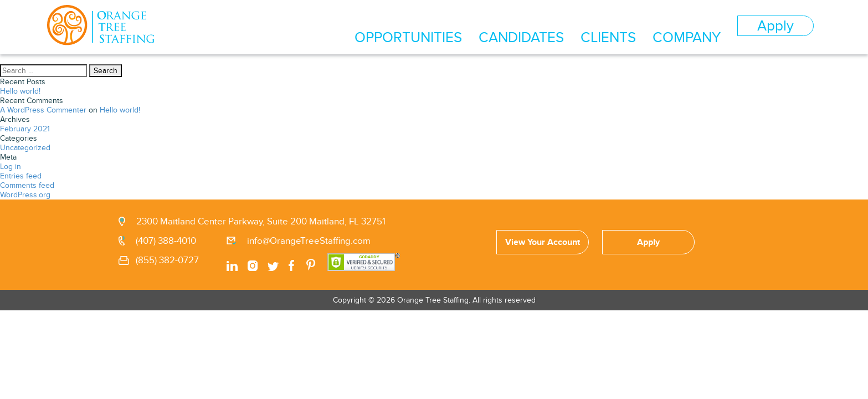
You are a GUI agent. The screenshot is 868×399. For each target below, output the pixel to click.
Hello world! (20, 91)
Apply (781, 26)
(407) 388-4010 (166, 241)
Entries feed (21, 176)
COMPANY (708, 27)
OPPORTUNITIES (499, 27)
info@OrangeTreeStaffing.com (309, 241)
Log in (11, 167)
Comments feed (27, 185)
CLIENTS (648, 27)
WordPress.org (25, 195)
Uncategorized (25, 148)
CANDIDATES (583, 27)
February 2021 (25, 129)
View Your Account (543, 242)
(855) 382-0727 (167, 260)
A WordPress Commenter (43, 110)
